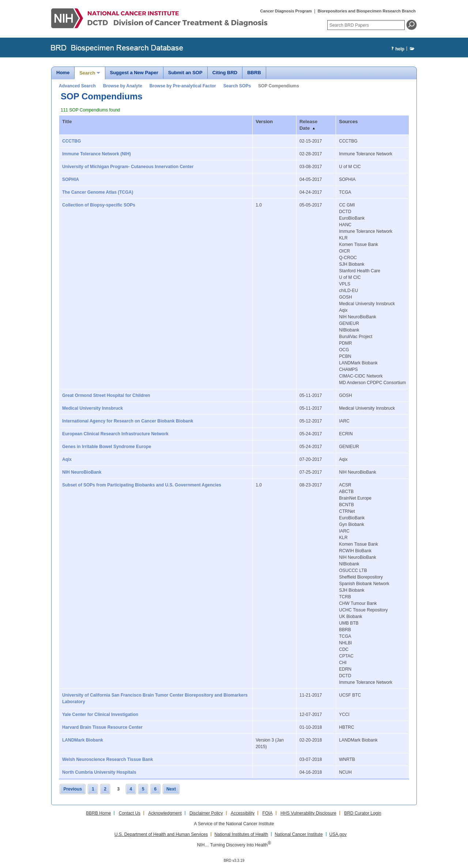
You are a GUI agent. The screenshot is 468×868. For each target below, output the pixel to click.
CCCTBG (71, 141)
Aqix (67, 459)
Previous (73, 789)
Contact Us (130, 813)
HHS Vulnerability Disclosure (308, 813)
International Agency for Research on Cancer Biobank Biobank (128, 421)
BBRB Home (98, 813)
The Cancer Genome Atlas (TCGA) (98, 192)
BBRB (254, 73)
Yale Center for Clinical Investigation (100, 715)
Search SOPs (237, 86)
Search (87, 73)
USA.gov (338, 834)
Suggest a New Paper (134, 73)
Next (171, 789)
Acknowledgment (165, 813)
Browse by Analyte (123, 86)
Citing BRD (225, 73)
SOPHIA (71, 179)
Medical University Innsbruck (93, 408)
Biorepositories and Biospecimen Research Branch (367, 11)
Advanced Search (77, 86)
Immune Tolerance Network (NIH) (97, 154)
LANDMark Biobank (83, 740)
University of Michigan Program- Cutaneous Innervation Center (128, 167)
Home (63, 73)
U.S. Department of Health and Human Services (161, 834)
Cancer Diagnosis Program (286, 11)
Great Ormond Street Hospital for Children (106, 395)
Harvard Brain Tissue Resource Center (102, 727)
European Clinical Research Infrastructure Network (115, 434)
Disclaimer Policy (206, 813)
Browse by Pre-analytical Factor (183, 86)
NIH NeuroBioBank (82, 472)
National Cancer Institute (299, 834)
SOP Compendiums (279, 86)
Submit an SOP (185, 73)
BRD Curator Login (363, 813)
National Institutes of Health (241, 834)
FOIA (268, 813)
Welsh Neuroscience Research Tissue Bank (107, 759)
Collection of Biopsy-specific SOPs (99, 205)
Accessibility (243, 813)
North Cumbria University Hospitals (99, 772)
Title (67, 122)
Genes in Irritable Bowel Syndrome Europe (107, 447)
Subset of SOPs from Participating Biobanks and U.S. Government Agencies (142, 485)
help (397, 49)
